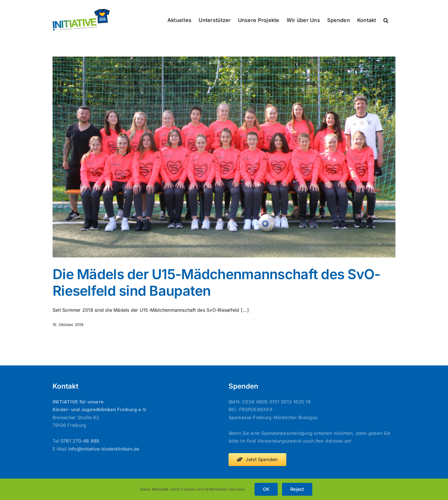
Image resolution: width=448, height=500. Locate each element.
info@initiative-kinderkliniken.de (104, 449)
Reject (297, 489)
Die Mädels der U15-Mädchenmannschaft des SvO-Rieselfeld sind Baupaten (217, 282)
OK (266, 489)
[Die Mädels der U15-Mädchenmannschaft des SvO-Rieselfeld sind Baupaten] (224, 157)
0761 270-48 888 (80, 441)
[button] (386, 20)
